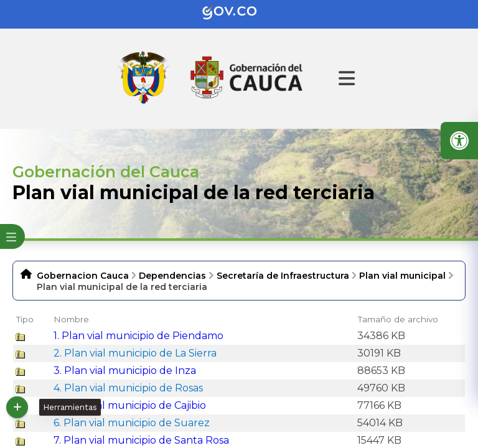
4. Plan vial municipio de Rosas (128, 388)
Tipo (25, 319)
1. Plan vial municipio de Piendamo (138, 336)
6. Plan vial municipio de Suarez (132, 423)
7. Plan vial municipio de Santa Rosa (141, 440)
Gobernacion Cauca (83, 276)
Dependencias (172, 276)
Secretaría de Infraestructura (283, 276)
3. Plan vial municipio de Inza (125, 371)
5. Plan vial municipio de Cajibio (130, 405)
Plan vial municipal (402, 276)
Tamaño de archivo (398, 319)
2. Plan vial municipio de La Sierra (135, 353)
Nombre (71, 319)
